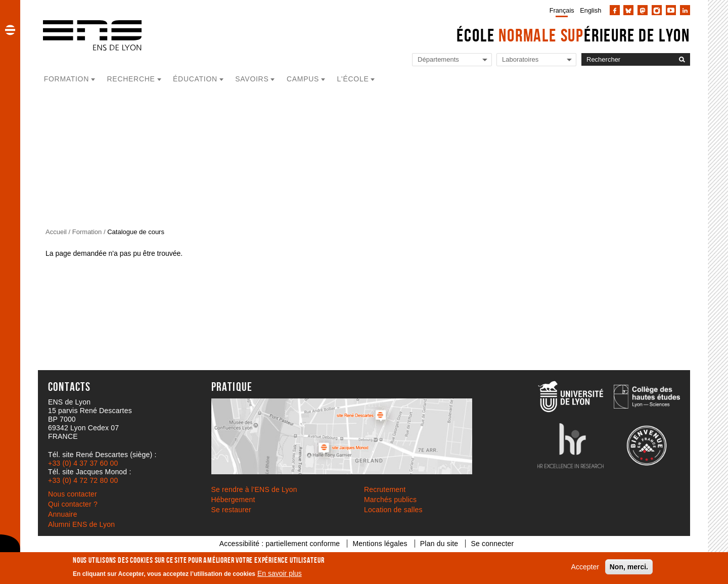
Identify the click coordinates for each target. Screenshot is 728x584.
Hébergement (233, 500)
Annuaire (63, 514)
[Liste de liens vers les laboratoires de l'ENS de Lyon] (536, 60)
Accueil (56, 232)
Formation (87, 232)
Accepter (585, 567)
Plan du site (439, 544)
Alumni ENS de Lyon (81, 524)
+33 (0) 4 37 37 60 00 (83, 463)
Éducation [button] (195, 79)
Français (562, 10)
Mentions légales (380, 544)
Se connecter (492, 544)
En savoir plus (280, 573)
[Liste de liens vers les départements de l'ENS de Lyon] (452, 60)
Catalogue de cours (136, 232)
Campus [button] (303, 79)
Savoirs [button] (252, 79)
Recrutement (385, 489)
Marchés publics (390, 500)
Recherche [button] (131, 79)
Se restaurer (231, 510)
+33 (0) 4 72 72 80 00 (83, 480)
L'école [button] (353, 79)
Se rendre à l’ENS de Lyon (254, 489)
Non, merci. (629, 567)
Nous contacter (73, 494)
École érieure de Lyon (573, 35)
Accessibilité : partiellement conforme (280, 544)
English (590, 10)
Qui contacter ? (73, 504)
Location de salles (393, 510)
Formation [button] (66, 79)
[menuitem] (560, 10)
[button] (10, 30)
